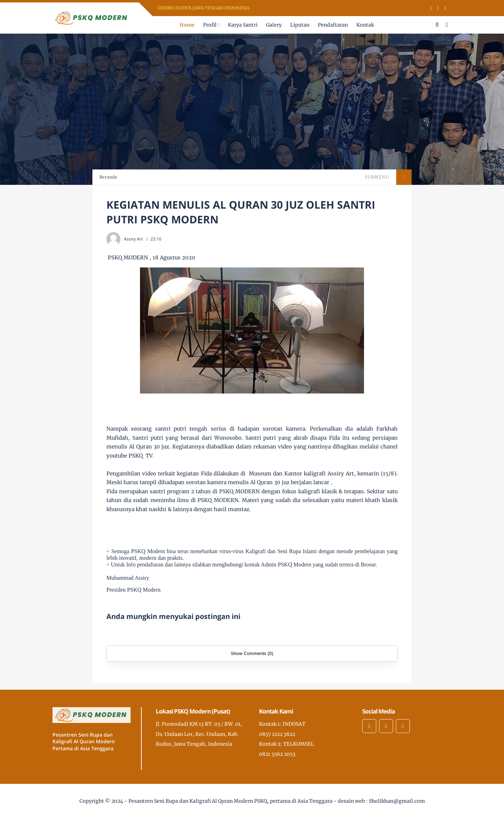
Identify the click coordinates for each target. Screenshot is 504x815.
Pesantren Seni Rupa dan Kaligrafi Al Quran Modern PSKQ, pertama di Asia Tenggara (230, 801)
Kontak (365, 25)
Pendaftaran (333, 25)
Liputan (300, 25)
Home (187, 25)
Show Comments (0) (252, 653)
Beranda (108, 177)
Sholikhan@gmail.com (397, 801)
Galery (274, 25)
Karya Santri (243, 25)
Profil (210, 25)
